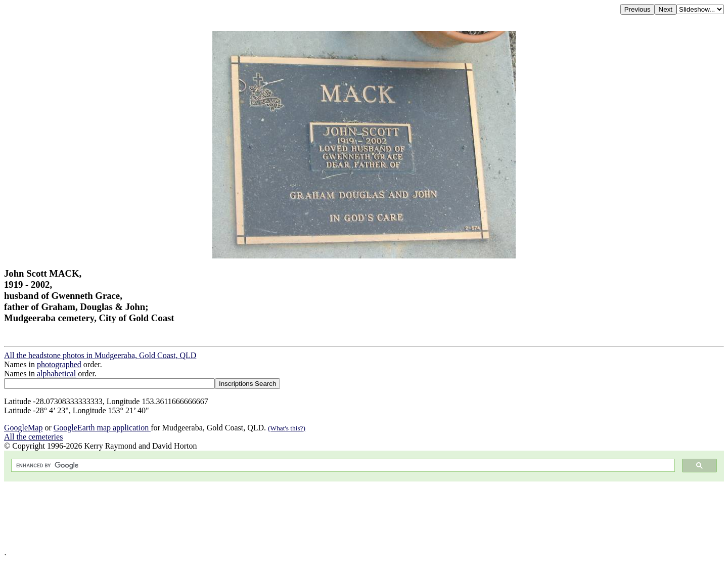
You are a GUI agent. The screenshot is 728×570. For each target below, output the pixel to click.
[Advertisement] (307, 517)
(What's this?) (287, 428)
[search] (342, 466)
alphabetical (56, 374)
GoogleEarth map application (102, 428)
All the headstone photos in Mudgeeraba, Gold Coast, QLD (100, 355)
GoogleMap (23, 428)
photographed (59, 364)
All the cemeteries (33, 437)
